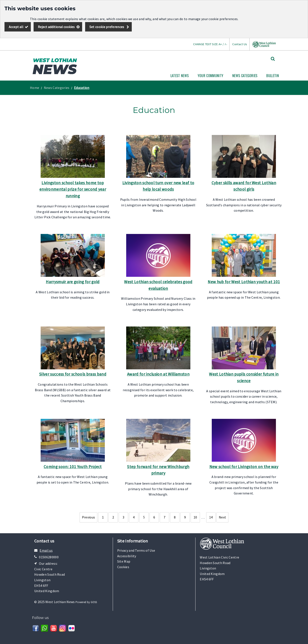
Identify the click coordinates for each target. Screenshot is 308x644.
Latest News (180, 76)
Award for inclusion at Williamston (158, 374)
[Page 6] (154, 517)
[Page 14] (211, 517)
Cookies (123, 567)
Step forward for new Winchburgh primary (158, 470)
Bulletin (273, 76)
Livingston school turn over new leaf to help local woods (158, 186)
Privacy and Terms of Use (136, 550)
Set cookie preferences (107, 27)
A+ (220, 44)
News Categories (245, 76)
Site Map (124, 561)
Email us (46, 550)
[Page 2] (113, 517)
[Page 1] (103, 517)
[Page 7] (164, 517)
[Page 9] (185, 517)
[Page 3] (123, 517)
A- (226, 44)
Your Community (210, 76)
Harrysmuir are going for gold (73, 282)
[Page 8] (175, 517)
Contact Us (240, 44)
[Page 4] (134, 517)
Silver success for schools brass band (73, 374)
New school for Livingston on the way (244, 467)
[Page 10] (195, 517)
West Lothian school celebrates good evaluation (158, 285)
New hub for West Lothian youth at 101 (244, 282)
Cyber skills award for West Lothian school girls (244, 186)
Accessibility (127, 556)
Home (35, 88)
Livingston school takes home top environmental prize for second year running (73, 189)
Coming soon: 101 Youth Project (73, 467)
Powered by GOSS (86, 602)
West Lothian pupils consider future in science (244, 377)
